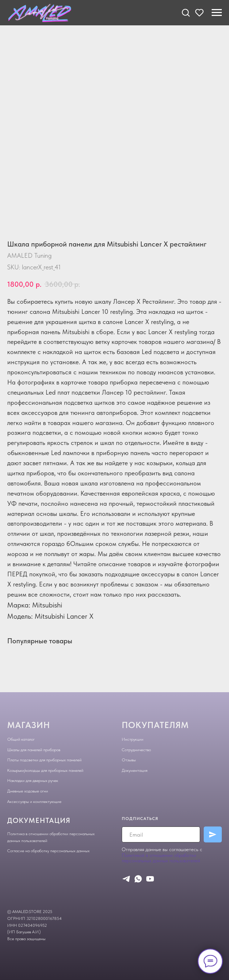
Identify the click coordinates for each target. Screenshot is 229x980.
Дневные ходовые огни (28, 791)
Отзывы (129, 760)
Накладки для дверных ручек (33, 781)
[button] (186, 12)
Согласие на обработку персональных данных (48, 851)
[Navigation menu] (217, 13)
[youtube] (150, 879)
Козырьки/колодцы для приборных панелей (45, 770)
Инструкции (133, 739)
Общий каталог (21, 739)
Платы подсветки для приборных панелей (44, 760)
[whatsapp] (138, 879)
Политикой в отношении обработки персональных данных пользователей (161, 858)
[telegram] (126, 879)
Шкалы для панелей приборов (34, 750)
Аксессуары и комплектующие (34, 802)
